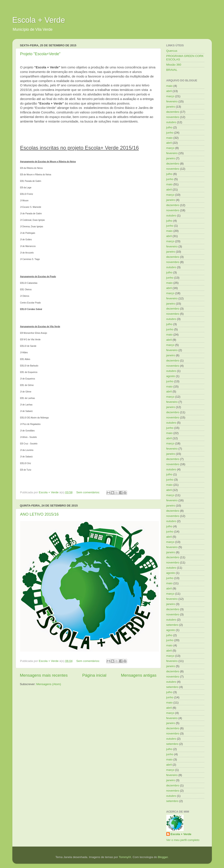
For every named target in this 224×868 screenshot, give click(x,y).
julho (169, 127)
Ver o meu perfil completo (183, 840)
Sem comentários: (89, 492)
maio (169, 86)
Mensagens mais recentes (44, 675)
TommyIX (125, 857)
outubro (171, 122)
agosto (171, 376)
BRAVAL (172, 70)
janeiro (171, 107)
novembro (173, 117)
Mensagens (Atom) (49, 684)
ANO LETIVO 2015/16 (39, 514)
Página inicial (94, 675)
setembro (172, 625)
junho (170, 133)
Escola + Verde (39, 20)
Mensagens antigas (139, 675)
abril (169, 91)
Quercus (172, 51)
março (170, 96)
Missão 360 (174, 65)
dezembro (173, 112)
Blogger (163, 857)
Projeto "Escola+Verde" (40, 54)
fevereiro (172, 101)
